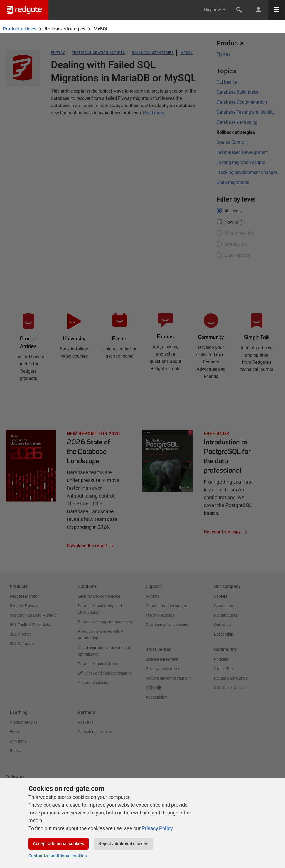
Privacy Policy (157, 828)
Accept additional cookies (58, 844)
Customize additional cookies (58, 856)
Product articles (20, 29)
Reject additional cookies (123, 844)
